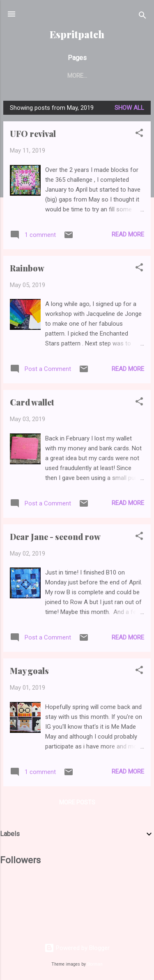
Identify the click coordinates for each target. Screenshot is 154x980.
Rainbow (27, 268)
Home (39, 76)
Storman (95, 964)
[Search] (143, 17)
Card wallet (32, 402)
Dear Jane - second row (55, 536)
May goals (29, 671)
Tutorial (109, 76)
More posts (77, 802)
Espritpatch (77, 34)
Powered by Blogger (77, 948)
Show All (129, 108)
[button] (139, 134)
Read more (128, 234)
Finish (71, 76)
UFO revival (33, 133)
